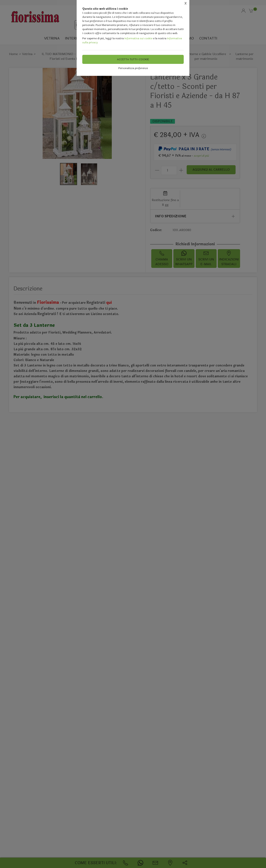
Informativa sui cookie (138, 38)
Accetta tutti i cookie (133, 59)
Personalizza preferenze (133, 68)
